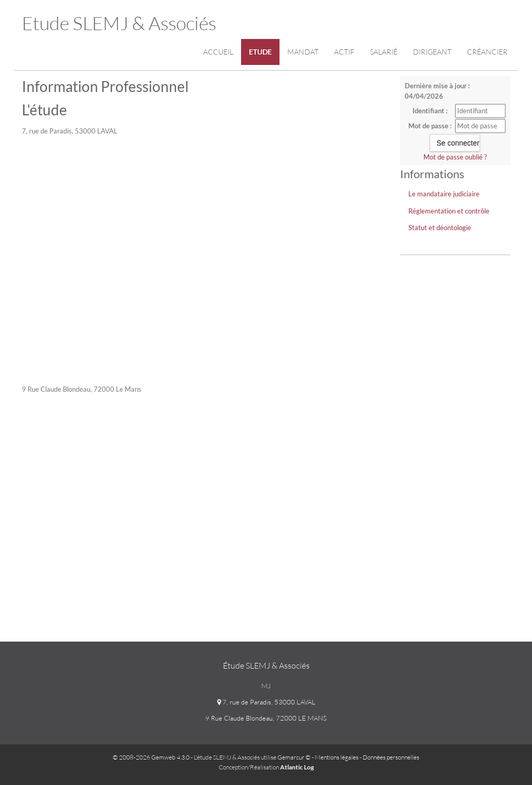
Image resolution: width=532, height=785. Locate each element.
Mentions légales (337, 757)
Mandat (303, 52)
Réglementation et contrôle (449, 211)
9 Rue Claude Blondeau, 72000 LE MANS (266, 718)
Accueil (218, 52)
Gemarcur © (294, 757)
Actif (344, 52)
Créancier (487, 52)
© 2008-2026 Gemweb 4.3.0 (151, 757)
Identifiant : (430, 111)
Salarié (384, 52)
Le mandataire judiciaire (444, 194)
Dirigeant (432, 52)
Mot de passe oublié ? (455, 157)
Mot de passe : (430, 126)
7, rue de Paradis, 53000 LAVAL (266, 702)
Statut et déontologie (440, 228)
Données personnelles (391, 757)
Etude (260, 52)
